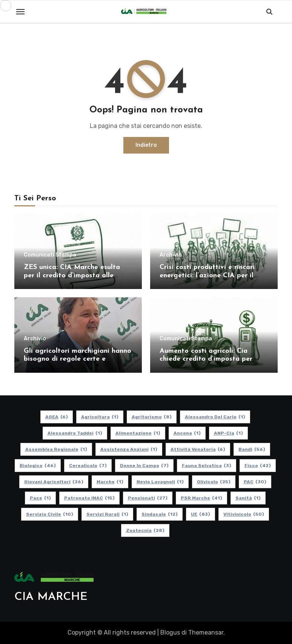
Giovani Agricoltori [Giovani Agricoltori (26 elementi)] (54, 482)
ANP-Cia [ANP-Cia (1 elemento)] (228, 433)
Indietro (146, 145)
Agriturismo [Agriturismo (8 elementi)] (152, 417)
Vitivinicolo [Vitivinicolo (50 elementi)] (244, 514)
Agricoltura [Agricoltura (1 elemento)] (100, 417)
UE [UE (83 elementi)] (201, 514)
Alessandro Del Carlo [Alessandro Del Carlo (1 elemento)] (215, 417)
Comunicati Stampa (50, 255)
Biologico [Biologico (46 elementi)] (38, 466)
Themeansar (206, 632)
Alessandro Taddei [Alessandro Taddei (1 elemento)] (75, 433)
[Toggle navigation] (20, 12)
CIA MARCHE (51, 597)
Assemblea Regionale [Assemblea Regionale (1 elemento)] (56, 449)
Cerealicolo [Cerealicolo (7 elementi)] (88, 466)
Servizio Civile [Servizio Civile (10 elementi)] (50, 514)
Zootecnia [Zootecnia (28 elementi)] (145, 530)
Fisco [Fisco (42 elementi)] (258, 466)
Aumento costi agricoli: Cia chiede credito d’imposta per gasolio (206, 359)
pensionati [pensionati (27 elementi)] (148, 498)
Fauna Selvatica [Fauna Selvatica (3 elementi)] (207, 466)
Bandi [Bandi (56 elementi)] (252, 449)
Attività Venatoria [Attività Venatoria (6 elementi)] (198, 449)
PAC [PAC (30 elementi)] (255, 482)
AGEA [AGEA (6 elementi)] (57, 417)
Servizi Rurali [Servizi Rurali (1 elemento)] (107, 514)
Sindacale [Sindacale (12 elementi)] (160, 514)
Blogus (170, 632)
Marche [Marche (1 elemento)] (110, 482)
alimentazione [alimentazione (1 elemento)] (138, 433)
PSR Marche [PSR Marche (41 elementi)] (201, 498)
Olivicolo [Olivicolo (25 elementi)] (214, 482)
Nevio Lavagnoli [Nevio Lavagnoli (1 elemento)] (160, 482)
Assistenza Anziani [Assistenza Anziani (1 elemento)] (129, 449)
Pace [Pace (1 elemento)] (40, 498)
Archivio (171, 255)
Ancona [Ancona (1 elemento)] (187, 433)
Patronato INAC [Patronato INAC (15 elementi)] (89, 498)
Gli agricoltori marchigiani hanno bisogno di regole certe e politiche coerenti (78, 359)
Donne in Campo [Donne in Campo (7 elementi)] (144, 466)
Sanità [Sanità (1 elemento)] (248, 498)
